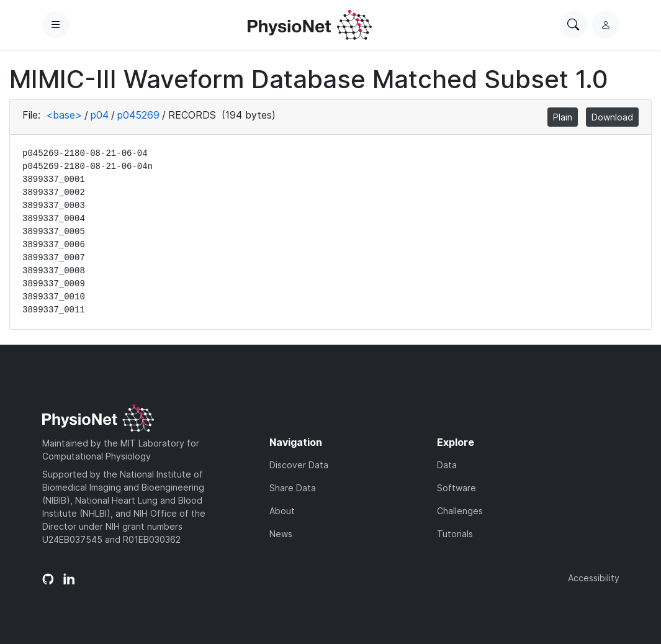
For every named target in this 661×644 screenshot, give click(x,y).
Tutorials (455, 534)
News (281, 534)
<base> (64, 115)
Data (447, 465)
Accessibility (594, 578)
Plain (563, 117)
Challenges (460, 511)
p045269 (138, 115)
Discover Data (299, 465)
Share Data (293, 488)
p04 (100, 115)
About (282, 511)
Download (612, 117)
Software (456, 488)
